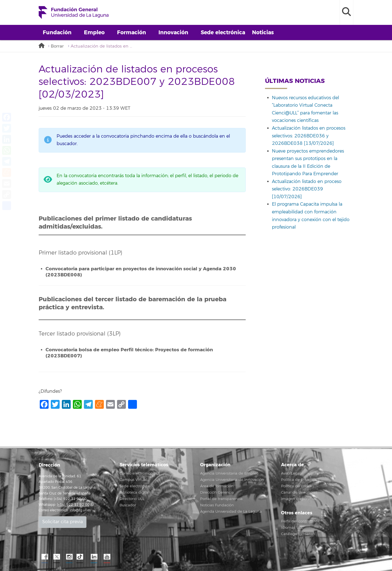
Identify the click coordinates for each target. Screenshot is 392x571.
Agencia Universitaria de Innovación (232, 480)
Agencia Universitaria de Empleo (229, 473)
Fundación (57, 32)
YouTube (106, 557)
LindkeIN (94, 557)
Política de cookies (297, 486)
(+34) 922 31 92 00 (73, 505)
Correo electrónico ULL (140, 473)
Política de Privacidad (300, 480)
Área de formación (217, 486)
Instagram (69, 557)
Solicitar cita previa (63, 522)
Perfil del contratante (300, 521)
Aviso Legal (291, 473)
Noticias (263, 32)
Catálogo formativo (298, 534)
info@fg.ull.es (80, 510)
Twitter (57, 557)
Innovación (173, 32)
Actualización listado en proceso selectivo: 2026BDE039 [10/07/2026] (307, 189)
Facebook (44, 557)
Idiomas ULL (292, 528)
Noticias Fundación (217, 505)
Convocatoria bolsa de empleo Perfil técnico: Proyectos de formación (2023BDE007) (129, 353)
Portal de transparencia (221, 499)
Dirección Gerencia (217, 493)
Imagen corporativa (299, 499)
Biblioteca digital (134, 493)
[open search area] (346, 12)
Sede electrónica (223, 32)
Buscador (128, 505)
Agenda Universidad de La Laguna (231, 512)
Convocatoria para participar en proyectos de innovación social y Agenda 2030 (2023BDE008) (141, 272)
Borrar (57, 46)
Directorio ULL (132, 499)
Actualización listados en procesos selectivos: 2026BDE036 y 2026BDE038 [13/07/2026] (309, 136)
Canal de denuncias (299, 493)
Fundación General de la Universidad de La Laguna (74, 12)
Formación (132, 32)
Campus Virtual (133, 480)
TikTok (81, 557)
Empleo (94, 32)
